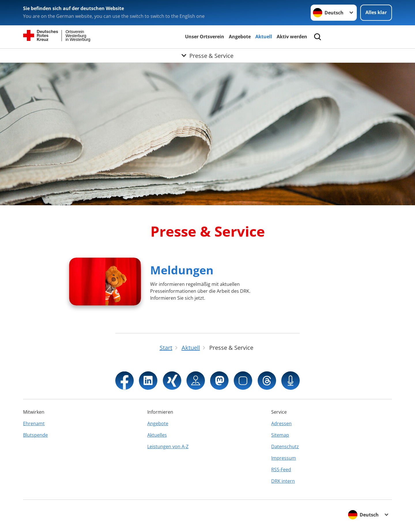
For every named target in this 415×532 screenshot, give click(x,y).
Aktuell (264, 37)
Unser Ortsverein (205, 37)
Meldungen (182, 270)
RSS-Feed (281, 470)
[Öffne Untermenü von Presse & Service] (207, 56)
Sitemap (280, 435)
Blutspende (35, 435)
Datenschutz (285, 447)
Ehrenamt (34, 423)
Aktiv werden (292, 37)
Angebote (240, 37)
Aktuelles (157, 435)
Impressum (284, 458)
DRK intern (283, 481)
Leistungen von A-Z (168, 447)
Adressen (281, 423)
